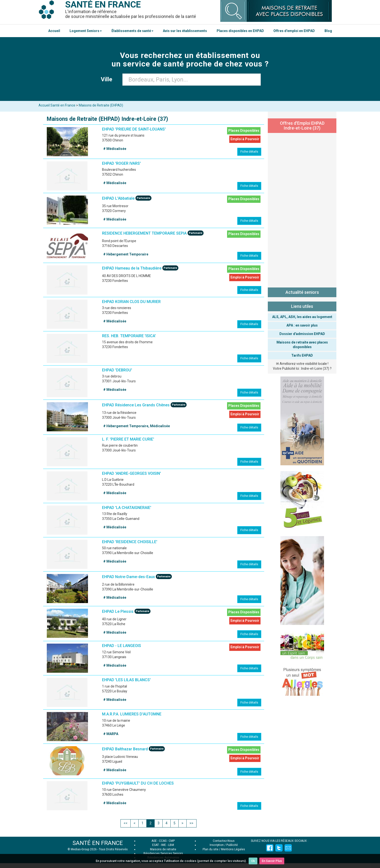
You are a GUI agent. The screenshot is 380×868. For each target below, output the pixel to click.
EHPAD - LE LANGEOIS (122, 646)
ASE (154, 841)
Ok (253, 861)
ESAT (156, 845)
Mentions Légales (233, 849)
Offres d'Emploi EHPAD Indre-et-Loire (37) (302, 126)
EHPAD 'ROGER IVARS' (121, 163)
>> (191, 823)
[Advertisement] (302, 209)
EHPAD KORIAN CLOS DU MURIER (131, 302)
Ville (108, 79)
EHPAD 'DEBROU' (117, 370)
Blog (328, 31)
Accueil (54, 31)
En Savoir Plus (272, 861)
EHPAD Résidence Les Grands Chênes (136, 405)
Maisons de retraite (163, 849)
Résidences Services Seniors (163, 853)
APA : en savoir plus (302, 325)
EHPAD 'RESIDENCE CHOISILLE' (130, 542)
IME (164, 845)
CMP (172, 841)
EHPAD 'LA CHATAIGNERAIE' (127, 508)
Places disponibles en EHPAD (240, 31)
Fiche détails (249, 151)
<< (126, 823)
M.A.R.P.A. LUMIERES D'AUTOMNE (132, 714)
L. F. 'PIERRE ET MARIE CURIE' (128, 439)
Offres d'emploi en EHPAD (294, 31)
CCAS (163, 841)
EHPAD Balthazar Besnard (125, 749)
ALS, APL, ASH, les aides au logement (302, 317)
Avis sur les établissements (185, 31)
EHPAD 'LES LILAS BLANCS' (126, 680)
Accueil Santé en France (57, 105)
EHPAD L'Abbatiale (118, 198)
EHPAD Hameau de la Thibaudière (132, 268)
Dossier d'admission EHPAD (302, 334)
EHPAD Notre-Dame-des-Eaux (128, 577)
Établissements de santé (132, 31)
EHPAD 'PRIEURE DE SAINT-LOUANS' (134, 129)
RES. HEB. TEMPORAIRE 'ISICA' (129, 336)
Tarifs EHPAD (302, 355)
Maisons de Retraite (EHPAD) (101, 105)
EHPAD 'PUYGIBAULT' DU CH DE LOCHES (138, 783)
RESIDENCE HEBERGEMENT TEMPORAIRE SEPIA (144, 233)
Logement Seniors (86, 31)
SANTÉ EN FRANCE (98, 843)
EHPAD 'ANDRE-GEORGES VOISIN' (131, 473)
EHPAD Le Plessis (118, 612)
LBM (171, 845)
